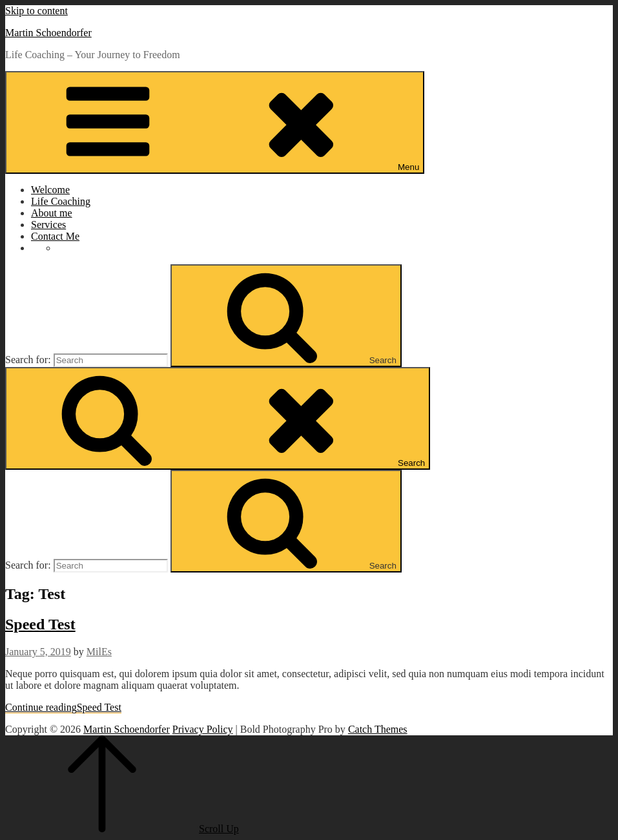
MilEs (99, 652)
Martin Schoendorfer (48, 33)
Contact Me (55, 236)
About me (52, 213)
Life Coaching (61, 201)
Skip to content (36, 11)
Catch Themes (378, 729)
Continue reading (63, 707)
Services (48, 225)
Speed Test (40, 624)
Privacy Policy (203, 729)
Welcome (50, 190)
